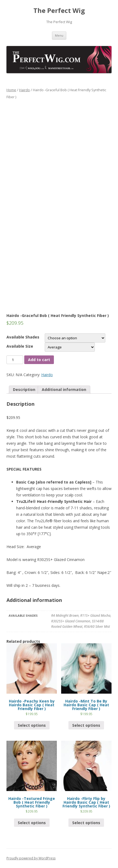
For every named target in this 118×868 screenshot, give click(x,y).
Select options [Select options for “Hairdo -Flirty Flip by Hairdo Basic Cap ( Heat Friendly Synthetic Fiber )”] (86, 823)
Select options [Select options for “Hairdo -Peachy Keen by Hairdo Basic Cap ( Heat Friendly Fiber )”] (32, 725)
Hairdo (25, 90)
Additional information (64, 389)
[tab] (24, 390)
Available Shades (23, 337)
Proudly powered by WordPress (31, 858)
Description (24, 389)
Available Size (20, 346)
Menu (59, 35)
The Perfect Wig (59, 11)
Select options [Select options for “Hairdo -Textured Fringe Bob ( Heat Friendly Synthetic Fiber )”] (32, 823)
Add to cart (39, 360)
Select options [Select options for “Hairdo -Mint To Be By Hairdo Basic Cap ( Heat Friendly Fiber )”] (86, 725)
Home (11, 90)
